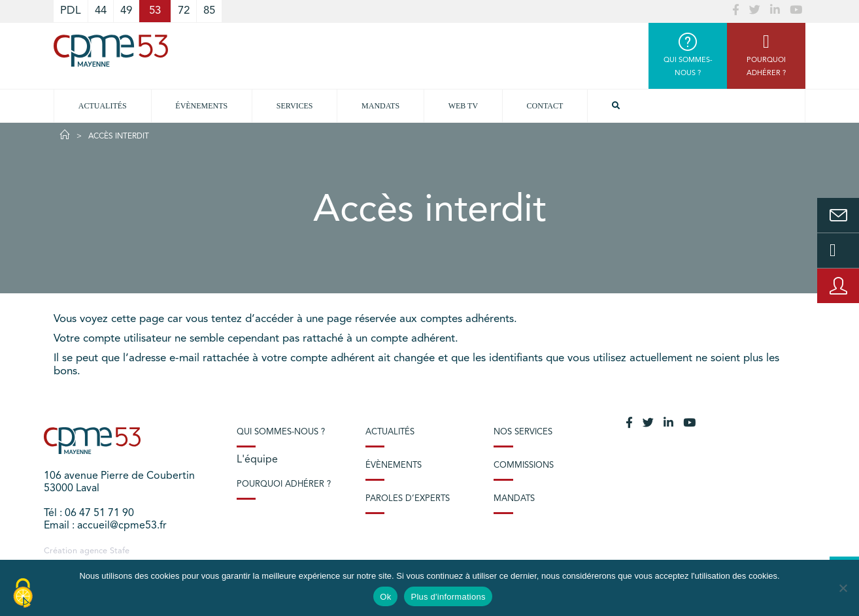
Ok (385, 597)
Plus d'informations (448, 597)
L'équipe (257, 460)
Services (295, 106)
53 (155, 11)
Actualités (103, 106)
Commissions (524, 465)
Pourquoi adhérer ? (284, 484)
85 (209, 11)
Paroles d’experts (408, 499)
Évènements (201, 106)
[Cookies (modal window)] (23, 594)
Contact (545, 106)
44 (101, 11)
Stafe (120, 551)
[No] (843, 588)
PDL (71, 11)
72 (184, 11)
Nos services (523, 432)
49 (126, 11)
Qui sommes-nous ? (281, 432)
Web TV (463, 106)
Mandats (380, 106)
